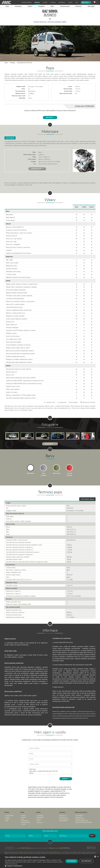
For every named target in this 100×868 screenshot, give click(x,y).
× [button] (98, 857)
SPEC (7, 821)
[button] (34, 866)
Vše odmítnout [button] (86, 861)
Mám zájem (86, 2)
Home (6, 63)
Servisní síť (40, 822)
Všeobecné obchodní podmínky (84, 822)
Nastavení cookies (80, 819)
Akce (23, 819)
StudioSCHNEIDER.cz (65, 848)
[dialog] (50, 861)
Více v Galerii (50, 444)
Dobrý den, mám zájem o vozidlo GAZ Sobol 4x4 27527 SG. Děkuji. (50, 771)
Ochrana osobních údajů (82, 821)
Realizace (24, 817)
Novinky (23, 815)
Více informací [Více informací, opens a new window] (13, 864)
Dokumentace (25, 821)
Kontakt (23, 824)
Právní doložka (79, 815)
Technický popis (37, 169)
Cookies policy (79, 817)
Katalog (13, 63)
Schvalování (40, 815)
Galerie (7, 819)
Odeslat (66, 779)
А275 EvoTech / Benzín (87, 499)
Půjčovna (39, 819)
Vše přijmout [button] (72, 861)
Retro (38, 821)
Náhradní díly (40, 817)
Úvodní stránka (9, 815)
